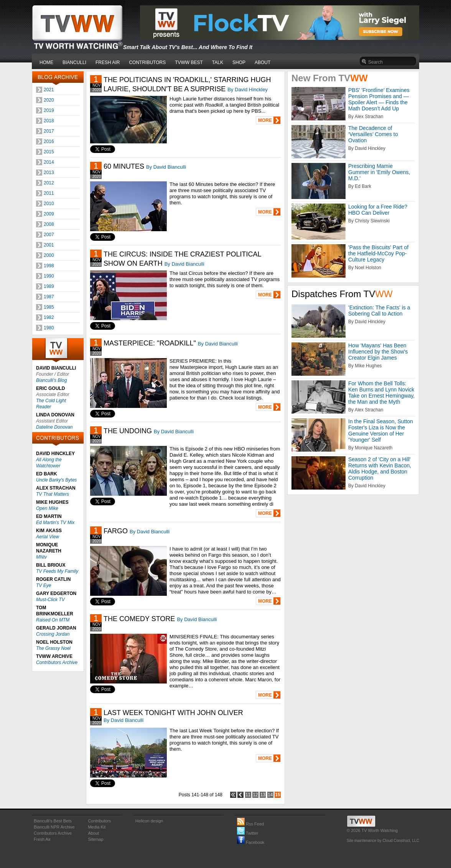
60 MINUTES (124, 166)
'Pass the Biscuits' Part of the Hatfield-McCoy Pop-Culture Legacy (378, 253)
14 (270, 795)
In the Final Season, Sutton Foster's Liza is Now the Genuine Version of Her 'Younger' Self (381, 431)
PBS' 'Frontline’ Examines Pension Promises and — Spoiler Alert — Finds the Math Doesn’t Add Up (379, 99)
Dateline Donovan (54, 427)
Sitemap (95, 839)
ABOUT (263, 62)
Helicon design (149, 821)
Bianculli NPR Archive (54, 827)
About (93, 833)
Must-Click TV (50, 600)
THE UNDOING (128, 431)
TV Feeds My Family (57, 571)
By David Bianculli (166, 167)
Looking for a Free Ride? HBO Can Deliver (378, 210)
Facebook (251, 842)
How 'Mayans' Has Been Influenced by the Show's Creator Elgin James (378, 352)
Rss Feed (250, 824)
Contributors (99, 821)
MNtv (41, 557)
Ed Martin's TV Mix (55, 523)
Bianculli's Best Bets (53, 821)
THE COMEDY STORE (139, 619)
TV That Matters (53, 494)
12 (255, 795)
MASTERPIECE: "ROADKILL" (150, 343)
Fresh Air (42, 839)
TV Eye (44, 585)
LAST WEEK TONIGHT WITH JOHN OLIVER (173, 713)
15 (277, 795)
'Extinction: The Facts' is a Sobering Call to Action (379, 311)
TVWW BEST (189, 62)
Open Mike (47, 508)
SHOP (239, 62)
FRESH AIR (108, 62)
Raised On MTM (53, 620)
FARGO (116, 531)
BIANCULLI (74, 62)
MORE (265, 120)
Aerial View (48, 537)
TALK (218, 62)
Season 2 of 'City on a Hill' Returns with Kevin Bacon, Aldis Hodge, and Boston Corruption (380, 469)
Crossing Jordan (53, 634)
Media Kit (97, 827)
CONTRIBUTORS (147, 62)
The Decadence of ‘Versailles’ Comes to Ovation (373, 134)
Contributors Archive (57, 663)
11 (248, 795)
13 (263, 795)
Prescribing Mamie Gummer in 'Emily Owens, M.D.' (379, 172)
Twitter (248, 833)
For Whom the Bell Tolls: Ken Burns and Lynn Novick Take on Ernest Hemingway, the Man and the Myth (381, 393)
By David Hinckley (248, 90)
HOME (46, 62)
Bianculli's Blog (51, 380)
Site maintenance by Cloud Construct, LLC (383, 841)
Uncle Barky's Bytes (56, 480)
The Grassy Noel (53, 648)
